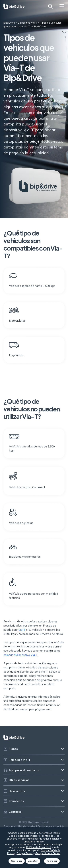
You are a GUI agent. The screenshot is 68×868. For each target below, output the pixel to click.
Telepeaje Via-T (17, 763)
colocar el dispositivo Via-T (20, 658)
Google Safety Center (48, 853)
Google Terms (25, 853)
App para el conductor (22, 773)
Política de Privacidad (39, 847)
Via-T (22, 633)
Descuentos (14, 794)
